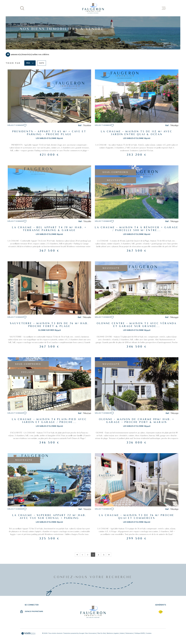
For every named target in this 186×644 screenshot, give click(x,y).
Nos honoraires (91, 633)
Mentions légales (113, 633)
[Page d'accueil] (93, 8)
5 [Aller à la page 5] (104, 555)
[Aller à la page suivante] (109, 555)
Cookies (149, 633)
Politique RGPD (140, 633)
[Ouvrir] (22, 8)
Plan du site (101, 633)
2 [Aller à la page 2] (88, 555)
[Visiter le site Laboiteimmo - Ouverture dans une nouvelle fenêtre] (28, 633)
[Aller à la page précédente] (77, 555)
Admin (122, 633)
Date (42, 63)
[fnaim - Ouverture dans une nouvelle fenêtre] (161, 612)
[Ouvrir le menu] (164, 8)
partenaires (129, 633)
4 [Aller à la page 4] (98, 555)
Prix (30, 63)
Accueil (24, 24)
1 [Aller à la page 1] (82, 555)
